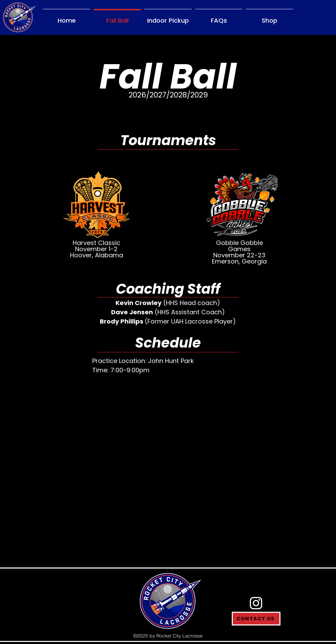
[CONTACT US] (256, 619)
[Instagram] (256, 603)
